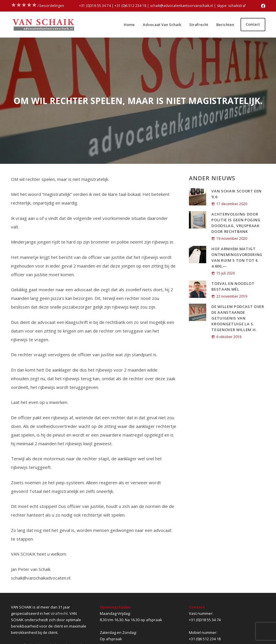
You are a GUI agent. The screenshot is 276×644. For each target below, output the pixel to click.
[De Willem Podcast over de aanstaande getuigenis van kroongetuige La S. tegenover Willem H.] (198, 312)
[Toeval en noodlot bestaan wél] (198, 289)
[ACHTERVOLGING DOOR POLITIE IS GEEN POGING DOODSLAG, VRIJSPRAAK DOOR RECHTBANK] (198, 220)
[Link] (43, 25)
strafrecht (59, 613)
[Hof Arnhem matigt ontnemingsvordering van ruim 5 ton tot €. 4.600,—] (198, 255)
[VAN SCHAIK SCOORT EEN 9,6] (198, 197)
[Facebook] (263, 6)
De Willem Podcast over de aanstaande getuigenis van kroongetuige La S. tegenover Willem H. (238, 318)
